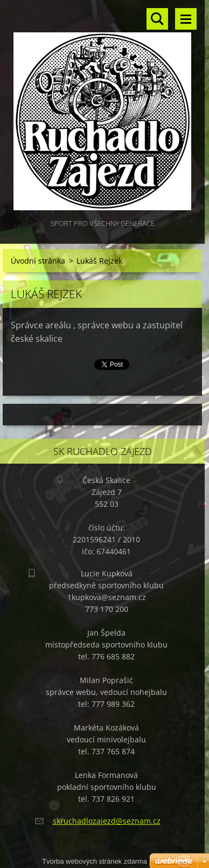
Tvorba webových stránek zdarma (95, 861)
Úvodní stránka (38, 261)
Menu (186, 19)
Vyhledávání (157, 19)
